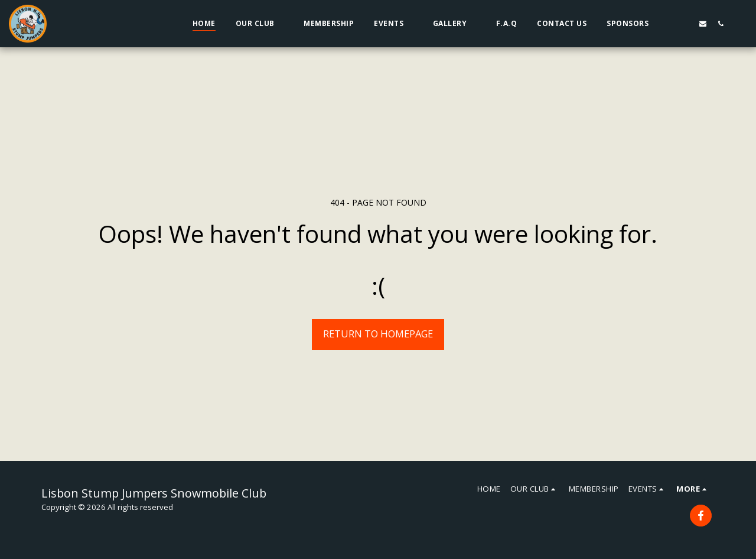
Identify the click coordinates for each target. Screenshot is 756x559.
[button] (260, 24)
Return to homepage (378, 334)
